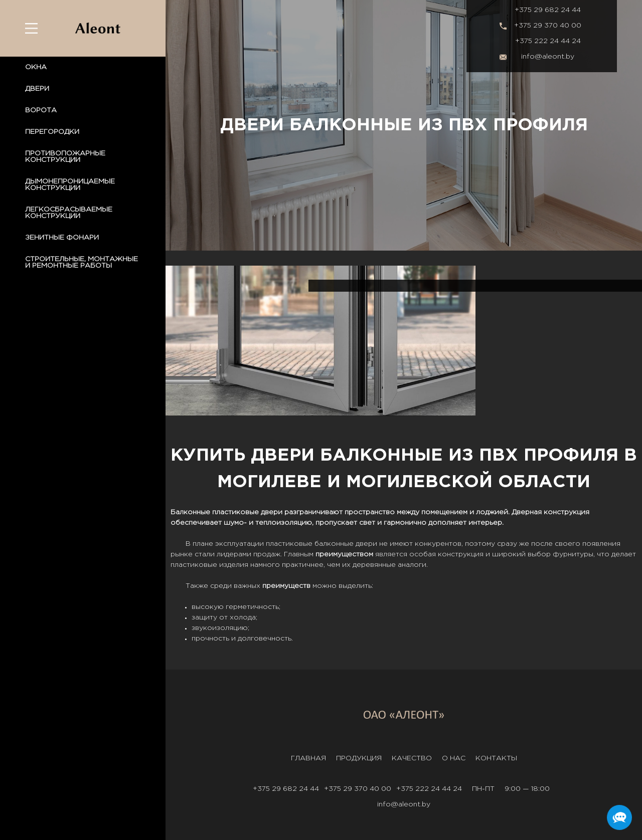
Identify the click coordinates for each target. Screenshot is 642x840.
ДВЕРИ (37, 89)
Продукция (359, 758)
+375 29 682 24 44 (548, 10)
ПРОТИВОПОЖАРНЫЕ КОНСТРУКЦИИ (65, 157)
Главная (308, 758)
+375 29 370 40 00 (548, 26)
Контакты (496, 758)
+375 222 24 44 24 (548, 41)
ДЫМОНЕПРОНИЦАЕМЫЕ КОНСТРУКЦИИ (70, 185)
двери (366, 544)
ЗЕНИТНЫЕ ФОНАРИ (62, 238)
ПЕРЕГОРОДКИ (52, 132)
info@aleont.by (548, 57)
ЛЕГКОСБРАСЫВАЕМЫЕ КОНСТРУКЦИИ (69, 213)
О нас (454, 758)
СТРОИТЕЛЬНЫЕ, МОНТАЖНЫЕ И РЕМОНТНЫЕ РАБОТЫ (82, 262)
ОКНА (36, 67)
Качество (412, 758)
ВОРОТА (41, 110)
